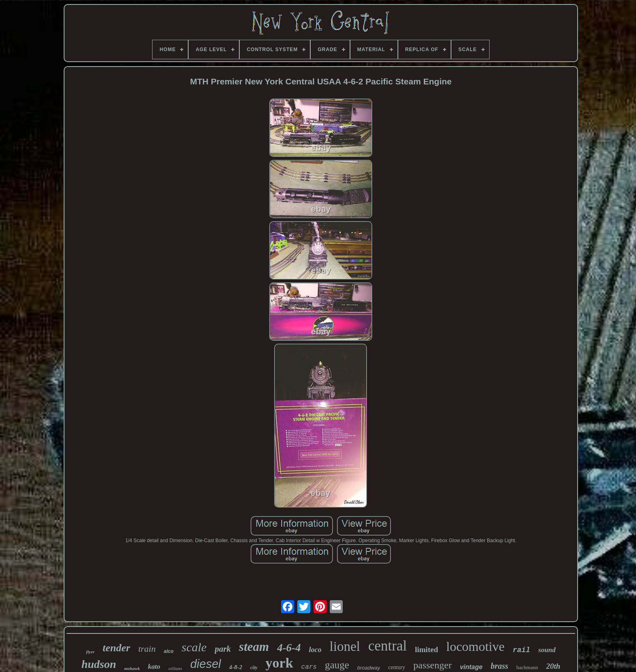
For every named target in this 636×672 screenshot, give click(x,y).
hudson (99, 664)
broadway (369, 668)
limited (427, 649)
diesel (206, 664)
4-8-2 (236, 667)
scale (194, 647)
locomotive (475, 646)
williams (175, 669)
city (254, 668)
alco (169, 651)
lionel (345, 646)
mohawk (132, 668)
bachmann (527, 667)
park (223, 649)
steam (254, 647)
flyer (90, 652)
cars (309, 667)
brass (500, 666)
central (388, 646)
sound (547, 650)
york (279, 663)
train (147, 649)
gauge (337, 665)
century (397, 667)
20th (553, 666)
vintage (471, 667)
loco (315, 650)
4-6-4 (289, 648)
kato (154, 667)
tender (116, 648)
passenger (433, 665)
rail (521, 650)
